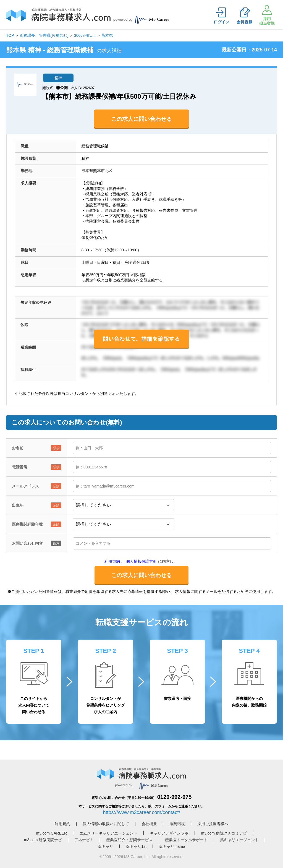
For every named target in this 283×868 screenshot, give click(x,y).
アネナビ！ (84, 840)
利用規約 (113, 561)
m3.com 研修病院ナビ (43, 840)
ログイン (222, 16)
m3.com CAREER (51, 833)
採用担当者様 (267, 15)
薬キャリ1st (136, 846)
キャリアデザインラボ (169, 833)
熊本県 (107, 35)
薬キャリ (106, 846)
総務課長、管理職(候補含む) (44, 35)
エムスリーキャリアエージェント (108, 833)
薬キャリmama (172, 846)
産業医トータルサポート (186, 840)
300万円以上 (85, 35)
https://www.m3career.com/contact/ (141, 812)
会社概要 (149, 824)
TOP (10, 35)
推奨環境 (177, 824)
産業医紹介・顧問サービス (129, 840)
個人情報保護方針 (142, 561)
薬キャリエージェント (239, 840)
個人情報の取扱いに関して (106, 824)
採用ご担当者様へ (213, 824)
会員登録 (244, 16)
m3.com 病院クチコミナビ (224, 833)
